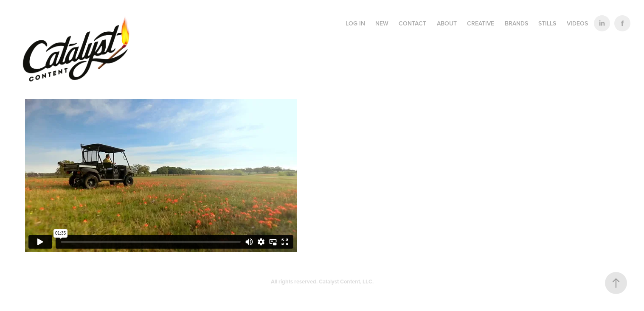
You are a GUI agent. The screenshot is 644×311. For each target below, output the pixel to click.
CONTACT (412, 23)
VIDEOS (577, 23)
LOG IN (355, 23)
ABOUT (447, 23)
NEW (382, 23)
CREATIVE (481, 23)
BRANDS (516, 23)
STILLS (547, 23)
